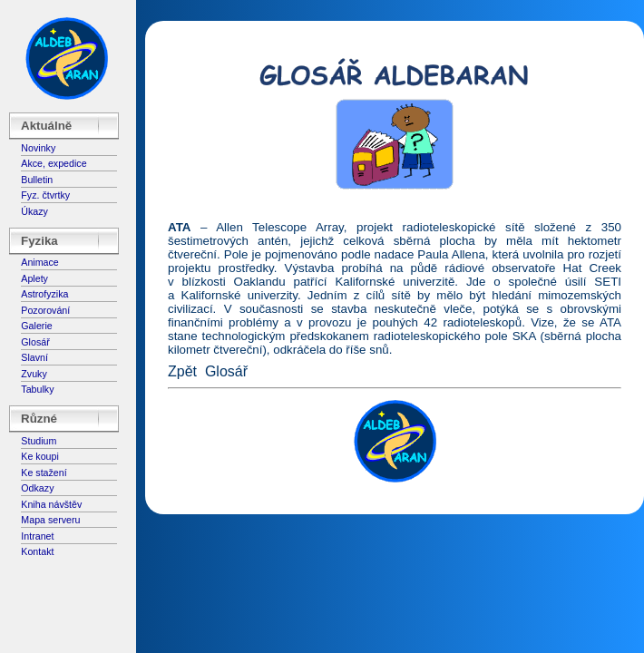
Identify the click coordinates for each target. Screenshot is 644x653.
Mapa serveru (50, 520)
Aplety (34, 278)
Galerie (36, 326)
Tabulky (37, 389)
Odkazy (37, 488)
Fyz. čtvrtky (45, 195)
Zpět (182, 371)
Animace (39, 262)
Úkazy (34, 211)
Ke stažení (44, 473)
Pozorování (45, 310)
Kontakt (37, 551)
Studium (39, 441)
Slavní (34, 357)
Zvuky (34, 374)
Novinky (38, 148)
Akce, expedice (54, 163)
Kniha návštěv (51, 504)
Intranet (37, 536)
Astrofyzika (44, 294)
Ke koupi (39, 456)
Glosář (35, 342)
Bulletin (37, 180)
